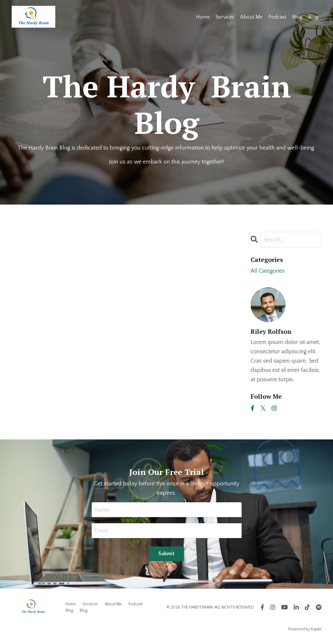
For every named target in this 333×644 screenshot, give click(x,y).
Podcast (277, 17)
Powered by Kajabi (305, 629)
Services (225, 17)
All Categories (268, 271)
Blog (297, 17)
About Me (251, 17)
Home (203, 17)
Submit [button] (166, 554)
